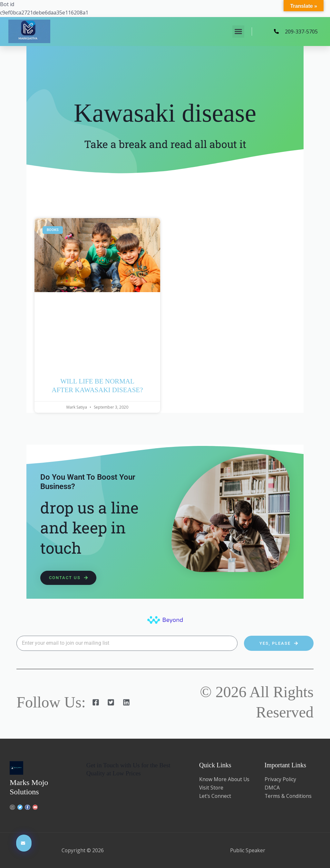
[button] (238, 32)
